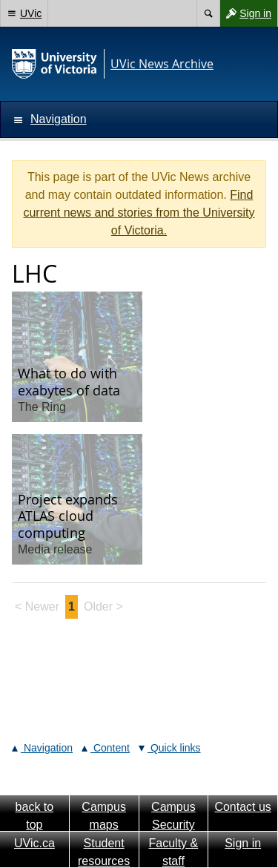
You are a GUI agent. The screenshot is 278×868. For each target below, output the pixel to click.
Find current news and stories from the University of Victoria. (139, 213)
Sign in (245, 13)
